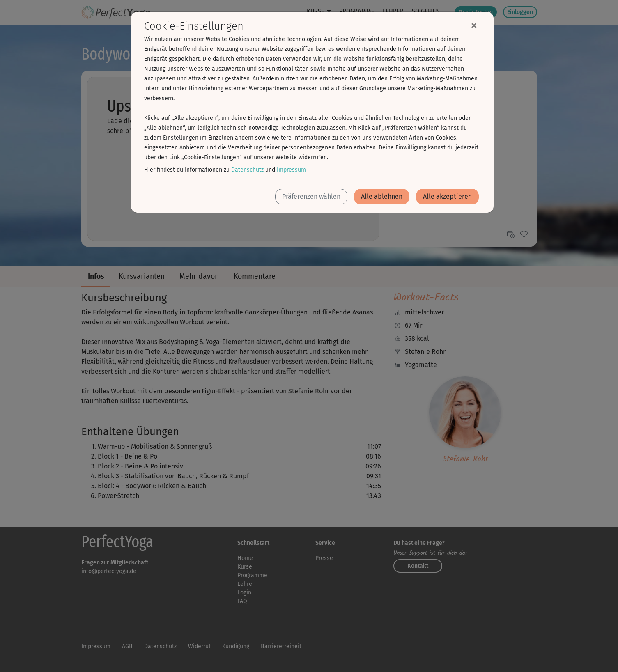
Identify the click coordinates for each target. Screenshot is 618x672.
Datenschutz (247, 170)
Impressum (291, 170)
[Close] (474, 25)
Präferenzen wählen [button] (311, 196)
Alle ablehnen (382, 196)
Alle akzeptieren (447, 196)
